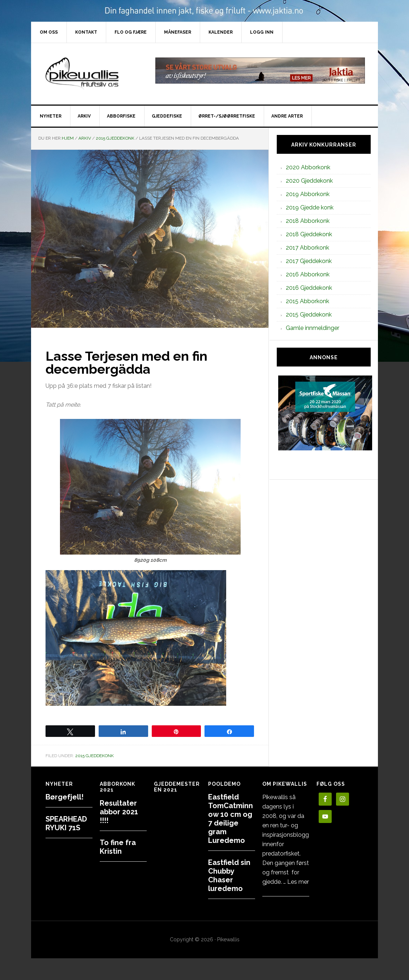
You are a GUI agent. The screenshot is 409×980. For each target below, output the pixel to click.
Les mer (298, 882)
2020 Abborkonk (308, 167)
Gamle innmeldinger (313, 328)
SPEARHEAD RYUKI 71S (66, 823)
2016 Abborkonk (308, 274)
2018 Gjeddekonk (309, 234)
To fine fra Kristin (118, 847)
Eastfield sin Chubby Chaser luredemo (229, 875)
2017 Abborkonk (307, 248)
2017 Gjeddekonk (309, 261)
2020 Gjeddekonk (309, 181)
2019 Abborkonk (308, 194)
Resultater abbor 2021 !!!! (119, 812)
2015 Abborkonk (307, 301)
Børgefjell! (64, 797)
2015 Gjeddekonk (94, 756)
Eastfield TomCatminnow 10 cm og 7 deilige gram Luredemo (231, 819)
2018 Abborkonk (308, 221)
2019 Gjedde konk (310, 207)
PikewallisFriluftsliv (92, 74)
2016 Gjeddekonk (309, 288)
